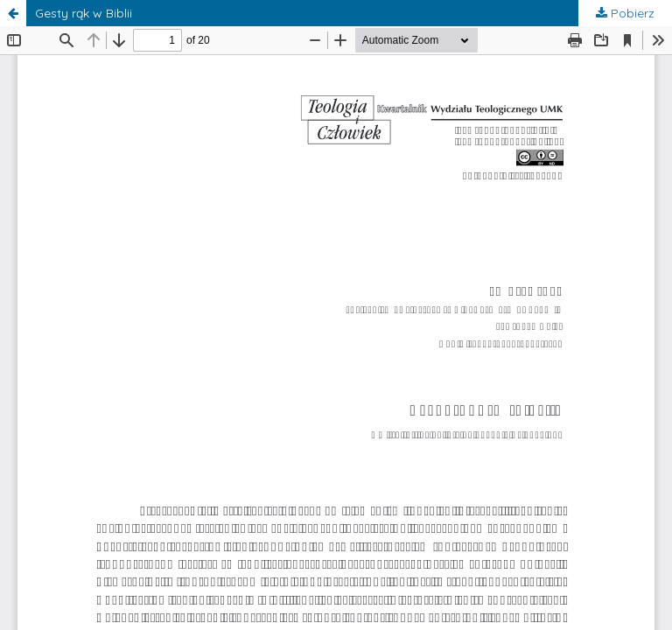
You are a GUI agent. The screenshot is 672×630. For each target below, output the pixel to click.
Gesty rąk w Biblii (84, 13)
